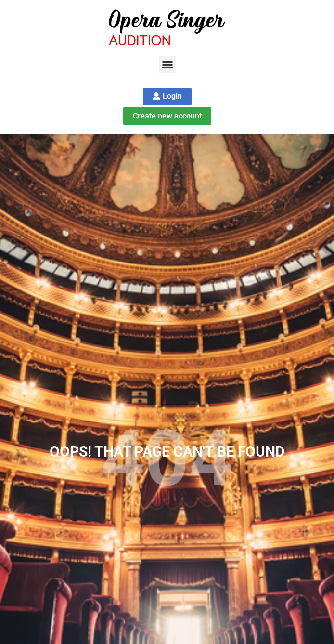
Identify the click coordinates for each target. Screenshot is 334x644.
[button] (167, 65)
